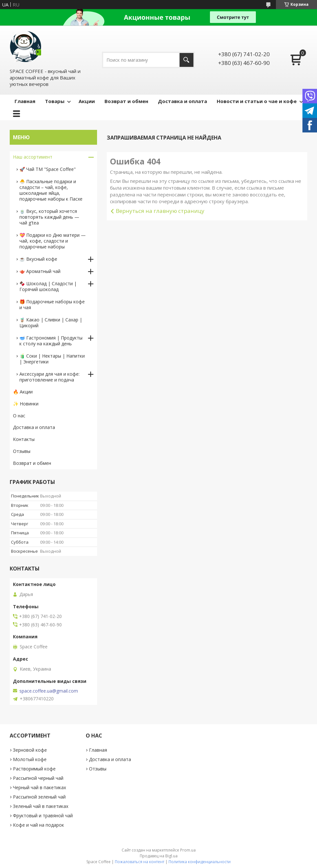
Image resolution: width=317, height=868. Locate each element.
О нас (19, 416)
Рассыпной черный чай (38, 778)
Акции (87, 101)
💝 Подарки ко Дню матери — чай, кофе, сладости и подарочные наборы (53, 241)
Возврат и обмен (126, 101)
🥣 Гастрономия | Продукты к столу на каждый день (51, 341)
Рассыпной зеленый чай (39, 797)
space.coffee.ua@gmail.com (49, 691)
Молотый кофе (30, 759)
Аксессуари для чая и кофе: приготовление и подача (49, 377)
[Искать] (186, 60)
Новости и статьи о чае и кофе (257, 101)
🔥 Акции (23, 392)
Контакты (24, 439)
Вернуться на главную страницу (160, 211)
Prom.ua (188, 850)
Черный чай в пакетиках (39, 787)
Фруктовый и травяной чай (43, 816)
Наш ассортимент (33, 157)
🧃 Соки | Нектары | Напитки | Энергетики (52, 359)
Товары (55, 101)
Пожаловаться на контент (140, 862)
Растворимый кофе (34, 769)
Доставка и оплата (182, 101)
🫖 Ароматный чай (40, 271)
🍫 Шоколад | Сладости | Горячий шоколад (48, 286)
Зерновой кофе (30, 750)
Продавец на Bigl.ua (159, 856)
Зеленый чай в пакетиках (41, 806)
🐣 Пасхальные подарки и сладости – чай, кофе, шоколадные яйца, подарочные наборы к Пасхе (51, 190)
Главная (25, 101)
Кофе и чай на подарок (38, 825)
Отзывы (22, 451)
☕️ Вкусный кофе (38, 259)
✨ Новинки (26, 404)
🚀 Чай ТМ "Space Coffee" (48, 169)
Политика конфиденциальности (200, 862)
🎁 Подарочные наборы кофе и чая (52, 304)
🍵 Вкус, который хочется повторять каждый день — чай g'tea (49, 217)
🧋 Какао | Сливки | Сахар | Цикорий (51, 323)
